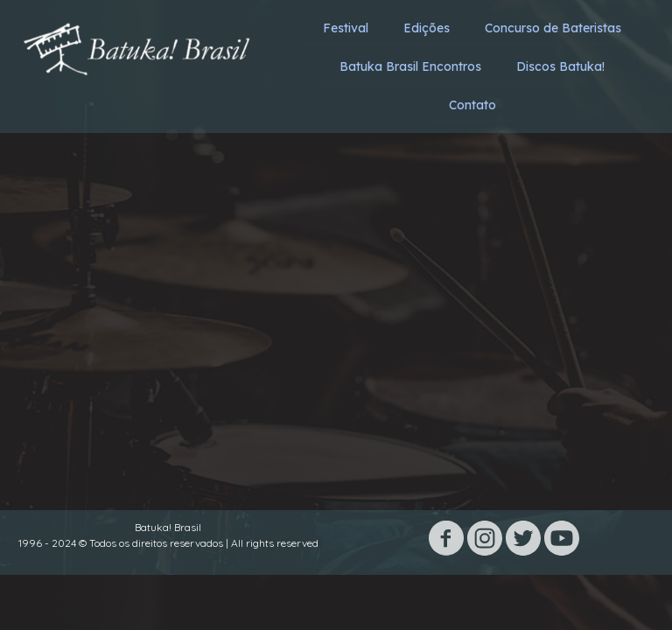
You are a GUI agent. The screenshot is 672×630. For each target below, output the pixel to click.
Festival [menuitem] (346, 28)
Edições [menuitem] (427, 28)
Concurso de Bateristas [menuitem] (553, 28)
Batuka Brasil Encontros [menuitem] (410, 66)
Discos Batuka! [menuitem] (560, 66)
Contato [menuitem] (472, 105)
